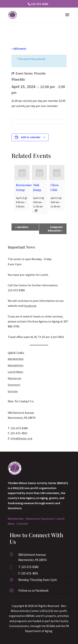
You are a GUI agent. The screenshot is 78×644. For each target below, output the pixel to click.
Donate (13, 391)
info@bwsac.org (21, 438)
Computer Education (55, 229)
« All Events (19, 49)
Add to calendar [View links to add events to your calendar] (31, 137)
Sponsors (14, 385)
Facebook (30, 306)
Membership (16, 359)
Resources (14, 378)
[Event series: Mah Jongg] (36, 211)
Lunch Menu (15, 372)
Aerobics (22, 227)
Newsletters (16, 365)
